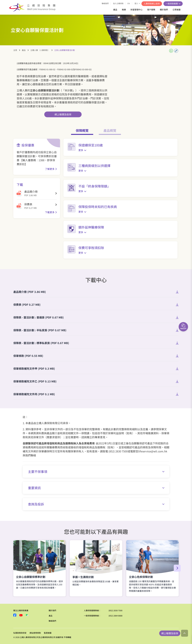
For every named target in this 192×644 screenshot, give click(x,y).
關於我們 (164, 10)
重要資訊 (96, 488)
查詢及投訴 (96, 504)
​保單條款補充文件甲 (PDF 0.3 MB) (34, 369)
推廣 (124, 10)
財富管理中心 (137, 10)
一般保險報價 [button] (172, 4)
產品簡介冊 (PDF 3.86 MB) (30, 292)
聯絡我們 (105, 3)
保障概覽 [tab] (82, 130)
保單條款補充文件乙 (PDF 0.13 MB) (35, 381)
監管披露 (48, 633)
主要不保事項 (96, 472)
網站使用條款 (35, 633)
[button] (177, 568)
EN (129, 3)
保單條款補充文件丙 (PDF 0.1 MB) (34, 394)
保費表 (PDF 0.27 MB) (27, 305)
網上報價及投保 (63, 114)
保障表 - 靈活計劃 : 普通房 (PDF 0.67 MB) (39, 317)
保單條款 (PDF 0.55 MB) (28, 356)
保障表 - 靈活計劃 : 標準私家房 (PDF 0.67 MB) (41, 343)
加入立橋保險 (118, 3)
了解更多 (50, 169)
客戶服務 (151, 10)
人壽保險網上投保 (152, 4)
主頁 (15, 50)
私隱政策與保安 (20, 633)
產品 (115, 10)
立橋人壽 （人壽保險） (40, 50)
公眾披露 (177, 10)
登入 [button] (136, 3)
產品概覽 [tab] (110, 130)
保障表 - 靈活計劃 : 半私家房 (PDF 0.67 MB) (40, 330)
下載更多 (50, 212)
